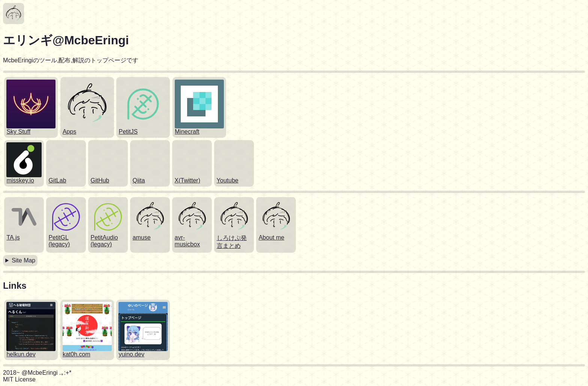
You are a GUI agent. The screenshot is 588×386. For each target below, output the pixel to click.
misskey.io (20, 180)
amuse (142, 237)
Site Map (23, 260)
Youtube (228, 180)
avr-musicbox (187, 241)
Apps (69, 132)
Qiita (139, 180)
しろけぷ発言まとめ (232, 242)
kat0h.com (76, 354)
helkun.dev (21, 354)
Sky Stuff (18, 132)
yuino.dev (131, 354)
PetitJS (128, 132)
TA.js (13, 237)
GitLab (57, 180)
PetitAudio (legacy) (104, 241)
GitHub (100, 180)
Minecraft (187, 132)
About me (271, 237)
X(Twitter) (187, 180)
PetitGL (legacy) (59, 241)
